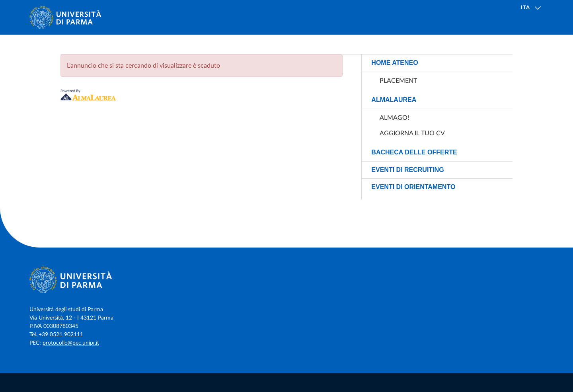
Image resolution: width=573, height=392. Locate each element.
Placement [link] (398, 81)
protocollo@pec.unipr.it (71, 343)
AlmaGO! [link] (394, 118)
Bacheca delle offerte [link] (414, 152)
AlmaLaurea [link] (394, 100)
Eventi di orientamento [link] (413, 187)
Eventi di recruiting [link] (407, 170)
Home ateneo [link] (395, 63)
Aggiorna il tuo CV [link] (412, 133)
